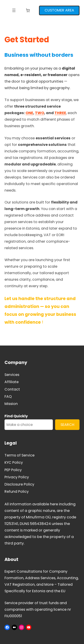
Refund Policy (17, 491)
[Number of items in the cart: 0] (28, 10)
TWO (40, 113)
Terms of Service (19, 455)
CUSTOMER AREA (59, 10)
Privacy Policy (17, 477)
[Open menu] (14, 10)
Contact (12, 389)
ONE (29, 113)
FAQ (8, 397)
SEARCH (67, 425)
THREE (60, 113)
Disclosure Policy (19, 484)
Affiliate (12, 382)
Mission (11, 404)
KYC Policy (14, 462)
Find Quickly (16, 416)
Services (12, 375)
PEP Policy (13, 470)
